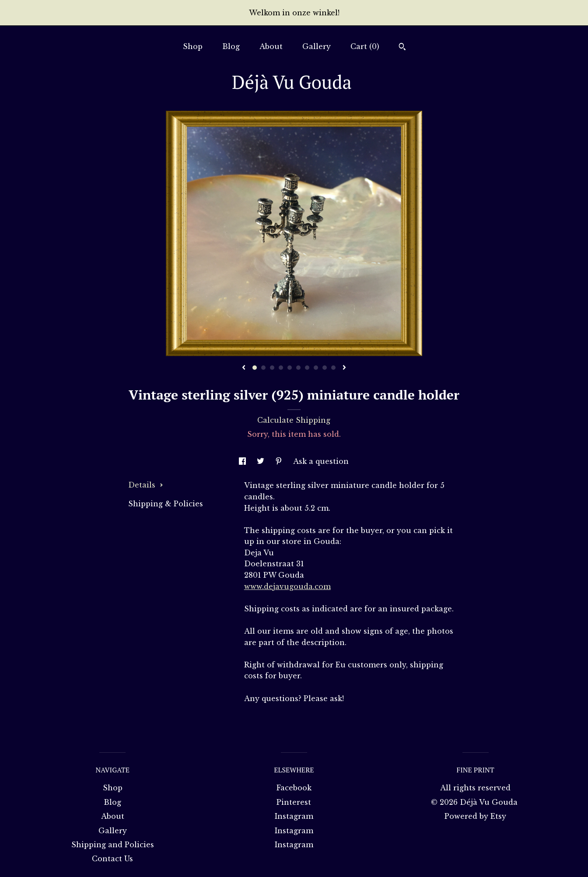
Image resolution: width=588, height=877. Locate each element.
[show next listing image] (344, 368)
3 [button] (272, 368)
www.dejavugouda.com (287, 586)
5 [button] (290, 368)
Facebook (294, 788)
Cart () (365, 46)
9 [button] (325, 368)
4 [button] (281, 368)
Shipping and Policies (113, 845)
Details (146, 485)
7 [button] (307, 368)
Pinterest (294, 802)
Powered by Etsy (475, 816)
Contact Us (112, 859)
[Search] (402, 48)
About (271, 46)
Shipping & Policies (166, 504)
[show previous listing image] (244, 368)
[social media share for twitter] (262, 461)
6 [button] (298, 368)
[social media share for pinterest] (280, 461)
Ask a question (321, 461)
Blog (231, 46)
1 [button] (255, 368)
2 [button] (263, 368)
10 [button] (333, 368)
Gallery (317, 46)
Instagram (294, 816)
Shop (193, 46)
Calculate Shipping (294, 420)
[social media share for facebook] (243, 461)
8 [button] (316, 368)
